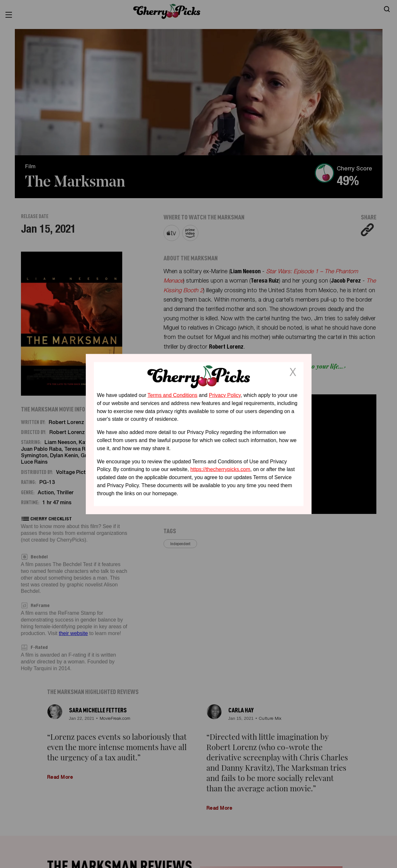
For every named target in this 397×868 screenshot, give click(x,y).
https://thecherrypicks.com (220, 469)
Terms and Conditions (172, 395)
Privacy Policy (225, 395)
